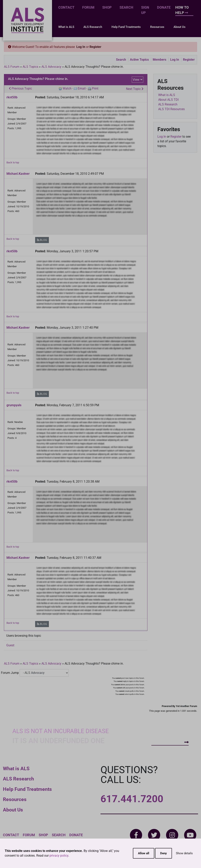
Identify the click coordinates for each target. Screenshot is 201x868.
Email (82, 88)
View (136, 80)
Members (159, 60)
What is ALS (66, 27)
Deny (164, 853)
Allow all (144, 853)
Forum (88, 7)
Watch (67, 88)
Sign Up (145, 10)
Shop (107, 7)
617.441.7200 (132, 799)
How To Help (182, 10)
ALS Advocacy (51, 67)
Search (126, 7)
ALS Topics (30, 67)
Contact (66, 7)
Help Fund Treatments (126, 27)
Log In (81, 47)
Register (95, 47)
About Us (180, 27)
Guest (10, 645)
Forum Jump (10, 673)
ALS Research (93, 27)
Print (95, 88)
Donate (164, 7)
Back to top (13, 162)
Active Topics (139, 60)
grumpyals (14, 405)
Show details (184, 853)
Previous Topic (20, 88)
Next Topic (135, 89)
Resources (157, 27)
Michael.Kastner (18, 174)
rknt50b (12, 97)
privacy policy (59, 856)
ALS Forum (12, 67)
